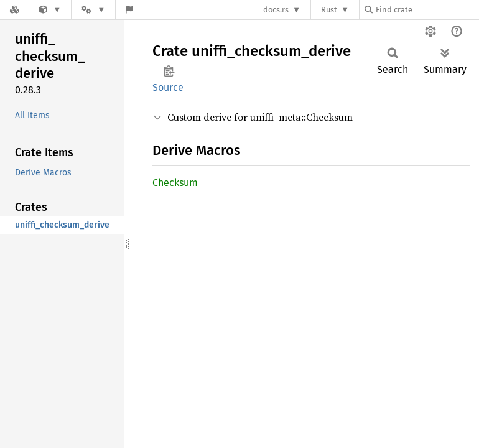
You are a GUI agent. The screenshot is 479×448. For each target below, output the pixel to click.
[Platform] (93, 10)
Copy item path (169, 71)
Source (168, 87)
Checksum (175, 183)
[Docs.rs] (14, 10)
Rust (329, 10)
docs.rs (276, 10)
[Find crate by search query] (427, 10)
